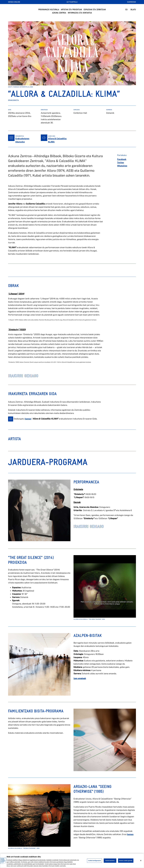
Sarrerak (132, 2)
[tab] (14, 444)
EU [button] (126, 10)
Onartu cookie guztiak (126, 861)
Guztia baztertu (110, 861)
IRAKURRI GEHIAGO (23, 380)
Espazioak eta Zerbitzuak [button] (95, 10)
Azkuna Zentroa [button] (59, 13)
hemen (28, 423)
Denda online (14, 2)
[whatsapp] (122, 170)
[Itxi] (141, 861)
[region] (72, 861)
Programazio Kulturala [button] (49, 10)
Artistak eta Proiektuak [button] (71, 10)
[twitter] (121, 167)
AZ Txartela (72, 2)
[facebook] (122, 163)
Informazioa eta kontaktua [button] (80, 13)
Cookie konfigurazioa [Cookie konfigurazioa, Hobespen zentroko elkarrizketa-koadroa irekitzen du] (95, 861)
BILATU (133, 10)
